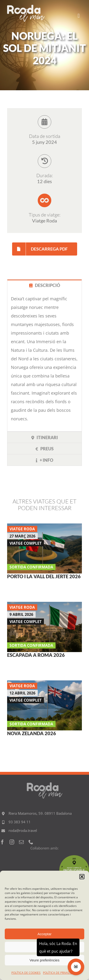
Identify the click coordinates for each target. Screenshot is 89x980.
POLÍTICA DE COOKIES (26, 973)
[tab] (44, 285)
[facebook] (2, 842)
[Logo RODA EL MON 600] (26, 7)
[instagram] (12, 842)
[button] (82, 877)
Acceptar (44, 934)
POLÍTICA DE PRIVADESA (59, 973)
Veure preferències (45, 960)
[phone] (31, 842)
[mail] (21, 842)
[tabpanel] (44, 361)
